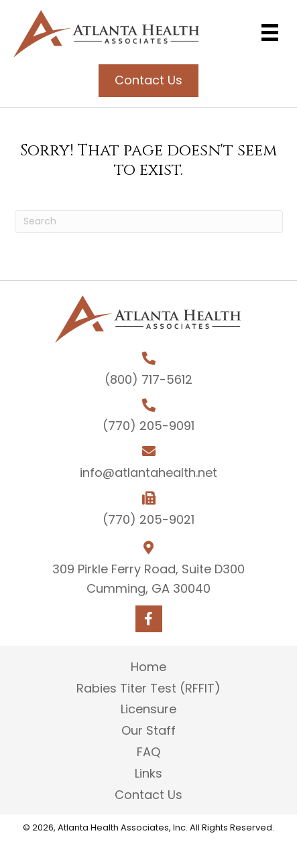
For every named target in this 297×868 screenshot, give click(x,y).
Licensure (148, 709)
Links (148, 773)
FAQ (148, 752)
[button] (149, 619)
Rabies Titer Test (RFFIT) (148, 688)
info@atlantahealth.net (148, 473)
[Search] (149, 222)
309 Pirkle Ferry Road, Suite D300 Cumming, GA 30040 (148, 579)
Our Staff (148, 730)
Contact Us (148, 795)
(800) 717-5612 (148, 379)
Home (148, 667)
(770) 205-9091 (148, 426)
